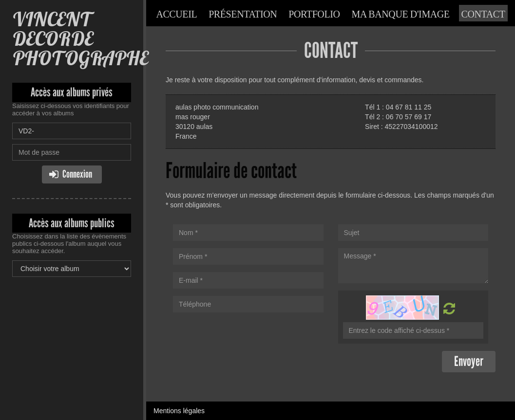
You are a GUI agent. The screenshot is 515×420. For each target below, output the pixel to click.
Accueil (176, 14)
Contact (483, 14)
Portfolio (314, 14)
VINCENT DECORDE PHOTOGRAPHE (80, 39)
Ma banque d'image (400, 14)
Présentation (243, 14)
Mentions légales (179, 411)
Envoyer (469, 361)
